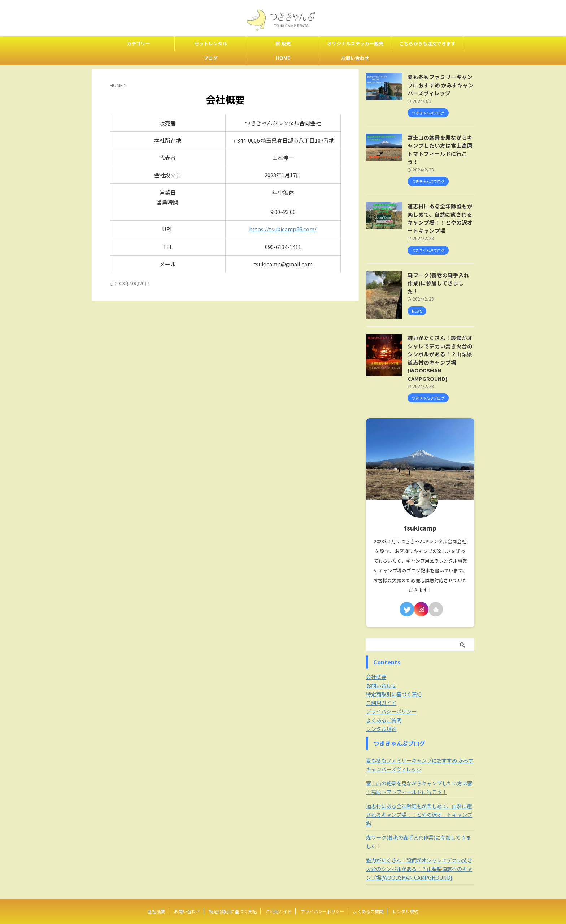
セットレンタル (211, 43)
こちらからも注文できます (427, 43)
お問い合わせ (355, 58)
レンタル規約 (381, 712)
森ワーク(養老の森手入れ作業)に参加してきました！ (439, 271)
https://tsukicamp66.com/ (283, 229)
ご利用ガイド (381, 687)
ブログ (211, 58)
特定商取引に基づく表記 (394, 678)
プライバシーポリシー (391, 695)
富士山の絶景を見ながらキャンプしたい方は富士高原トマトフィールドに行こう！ (440, 145)
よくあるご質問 (384, 704)
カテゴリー (138, 43)
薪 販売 (283, 43)
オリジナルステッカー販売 (355, 43)
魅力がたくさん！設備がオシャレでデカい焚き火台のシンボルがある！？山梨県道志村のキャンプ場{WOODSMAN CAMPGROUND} (440, 346)
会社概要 (376, 661)
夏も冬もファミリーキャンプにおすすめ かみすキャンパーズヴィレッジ (441, 85)
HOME (283, 58)
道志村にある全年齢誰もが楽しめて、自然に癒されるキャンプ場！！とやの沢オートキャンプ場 (440, 210)
